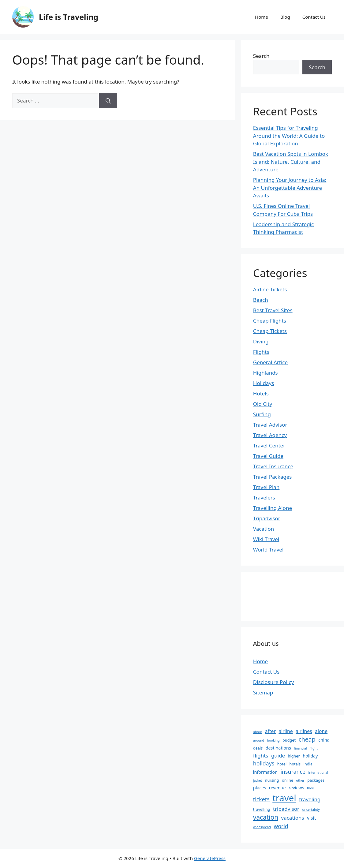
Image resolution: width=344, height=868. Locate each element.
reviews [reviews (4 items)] (296, 788)
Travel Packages (273, 477)
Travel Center (269, 445)
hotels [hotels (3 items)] (295, 764)
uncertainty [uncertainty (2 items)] (311, 810)
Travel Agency (270, 435)
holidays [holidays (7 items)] (264, 763)
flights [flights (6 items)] (261, 756)
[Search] (108, 101)
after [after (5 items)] (270, 731)
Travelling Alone (273, 508)
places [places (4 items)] (260, 788)
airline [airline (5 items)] (286, 731)
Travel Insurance (273, 466)
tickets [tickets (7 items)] (261, 799)
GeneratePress (210, 858)
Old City (263, 404)
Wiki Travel (266, 539)
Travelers (264, 498)
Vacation (264, 529)
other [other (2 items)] (300, 780)
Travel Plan (266, 487)
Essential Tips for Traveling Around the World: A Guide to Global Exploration (289, 136)
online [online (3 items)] (288, 780)
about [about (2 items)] (258, 732)
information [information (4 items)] (265, 772)
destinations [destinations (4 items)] (278, 748)
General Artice (270, 362)
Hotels (261, 393)
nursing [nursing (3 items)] (272, 780)
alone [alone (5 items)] (321, 731)
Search (261, 56)
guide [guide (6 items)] (278, 756)
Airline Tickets (270, 289)
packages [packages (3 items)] (316, 780)
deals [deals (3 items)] (258, 748)
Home (262, 17)
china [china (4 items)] (324, 740)
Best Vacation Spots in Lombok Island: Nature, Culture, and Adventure (291, 162)
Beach (261, 300)
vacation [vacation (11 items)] (266, 817)
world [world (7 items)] (281, 826)
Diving (261, 341)
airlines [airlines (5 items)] (304, 731)
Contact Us (314, 17)
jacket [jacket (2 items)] (258, 780)
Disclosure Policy (273, 682)
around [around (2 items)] (259, 740)
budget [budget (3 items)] (289, 740)
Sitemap (263, 692)
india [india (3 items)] (308, 764)
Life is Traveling (69, 17)
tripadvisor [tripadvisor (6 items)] (286, 809)
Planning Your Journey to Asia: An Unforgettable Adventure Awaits (290, 188)
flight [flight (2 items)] (314, 748)
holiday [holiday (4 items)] (310, 756)
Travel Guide (268, 456)
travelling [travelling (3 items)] (262, 809)
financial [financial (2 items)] (300, 748)
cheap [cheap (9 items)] (307, 739)
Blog (285, 17)
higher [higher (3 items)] (294, 756)
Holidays (264, 383)
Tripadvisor (267, 518)
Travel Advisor (270, 425)
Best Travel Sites (273, 310)
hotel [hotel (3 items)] (282, 764)
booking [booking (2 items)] (273, 740)
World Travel (268, 550)
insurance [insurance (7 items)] (293, 772)
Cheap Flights (270, 321)
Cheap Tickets (270, 331)
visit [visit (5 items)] (311, 818)
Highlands (265, 373)
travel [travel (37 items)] (284, 798)
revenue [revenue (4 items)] (277, 788)
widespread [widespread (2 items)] (262, 827)
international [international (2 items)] (318, 773)
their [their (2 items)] (311, 788)
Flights (261, 352)
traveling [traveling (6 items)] (310, 799)
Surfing (262, 414)
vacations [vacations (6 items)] (293, 818)
